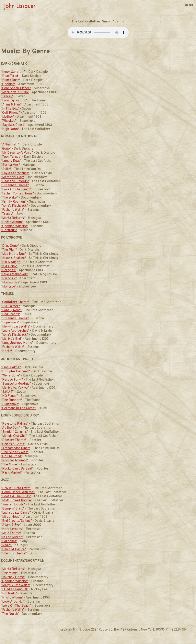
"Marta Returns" (13, 218)
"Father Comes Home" (17, 194)
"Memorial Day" (12, 177)
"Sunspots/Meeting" (16, 384)
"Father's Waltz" (13, 210)
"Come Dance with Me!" (18, 492)
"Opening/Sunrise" (15, 226)
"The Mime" (10, 465)
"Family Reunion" (14, 202)
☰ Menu (187, 5)
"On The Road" (11, 456)
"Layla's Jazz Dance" (16, 513)
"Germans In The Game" (18, 408)
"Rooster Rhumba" (15, 461)
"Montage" (9, 287)
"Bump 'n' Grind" (13, 509)
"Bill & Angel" (11, 262)
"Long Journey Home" (17, 343)
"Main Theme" (11, 533)
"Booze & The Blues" (16, 496)
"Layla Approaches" (15, 173)
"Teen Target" (11, 157)
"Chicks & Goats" (13, 444)
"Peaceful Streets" (15, 181)
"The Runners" (12, 400)
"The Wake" (9, 198)
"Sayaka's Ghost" (13, 125)
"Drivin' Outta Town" (16, 488)
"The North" (10, 614)
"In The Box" (10, 109)
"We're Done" (11, 376)
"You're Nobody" (13, 505)
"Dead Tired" (10, 76)
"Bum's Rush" (11, 80)
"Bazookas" (9, 541)
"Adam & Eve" (11, 525)
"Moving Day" (11, 283)
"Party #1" (9, 270)
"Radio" (6, 545)
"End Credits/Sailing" (16, 521)
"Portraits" (9, 230)
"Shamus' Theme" (14, 554)
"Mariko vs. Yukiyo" (15, 388)
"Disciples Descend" (15, 372)
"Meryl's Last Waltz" (16, 327)
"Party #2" (9, 279)
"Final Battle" (11, 368)
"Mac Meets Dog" (13, 254)
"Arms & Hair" (11, 105)
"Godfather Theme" (15, 302)
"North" (7, 351)
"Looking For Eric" (14, 101)
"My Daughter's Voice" (17, 153)
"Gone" (6, 149)
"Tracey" (7, 97)
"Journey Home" (13, 577)
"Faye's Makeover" (14, 274)
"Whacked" (9, 121)
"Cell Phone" (10, 113)
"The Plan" (9, 250)
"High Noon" (10, 129)
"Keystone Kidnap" (15, 424)
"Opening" (8, 84)
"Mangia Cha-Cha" (14, 436)
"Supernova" (10, 323)
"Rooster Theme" (14, 440)
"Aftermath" (10, 145)
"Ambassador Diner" (16, 448)
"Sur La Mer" (10, 165)
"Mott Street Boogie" (17, 501)
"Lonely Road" (11, 161)
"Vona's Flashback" (14, 206)
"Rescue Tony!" (12, 380)
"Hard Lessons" (12, 529)
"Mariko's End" (11, 339)
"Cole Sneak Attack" (16, 88)
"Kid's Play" (9, 266)
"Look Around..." (13, 602)
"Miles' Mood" (11, 517)
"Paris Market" (12, 473)
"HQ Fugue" (9, 396)
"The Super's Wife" (15, 452)
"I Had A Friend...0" (15, 590)
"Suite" (6, 169)
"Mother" (8, 117)
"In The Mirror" (12, 537)
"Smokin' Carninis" (14, 432)
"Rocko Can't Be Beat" (17, 469)
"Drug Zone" (10, 246)
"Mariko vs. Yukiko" (15, 92)
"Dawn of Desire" (13, 550)
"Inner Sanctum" (13, 72)
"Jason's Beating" (13, 258)
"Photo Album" (12, 222)
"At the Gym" (11, 428)
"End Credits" (11, 314)
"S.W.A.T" (8, 392)
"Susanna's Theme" (15, 185)
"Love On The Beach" (16, 190)
